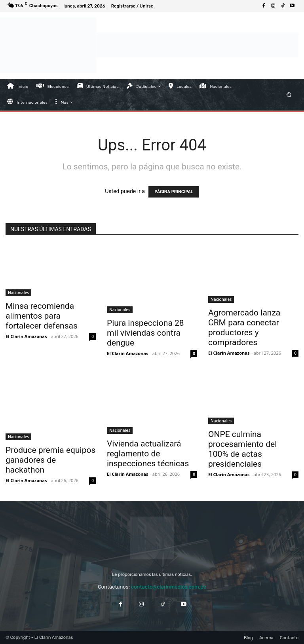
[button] (289, 94)
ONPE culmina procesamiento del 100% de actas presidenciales (242, 449)
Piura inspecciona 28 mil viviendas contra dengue (145, 333)
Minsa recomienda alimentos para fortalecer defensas (42, 316)
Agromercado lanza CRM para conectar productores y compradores (244, 328)
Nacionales (18, 293)
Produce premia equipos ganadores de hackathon (50, 460)
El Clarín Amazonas (26, 336)
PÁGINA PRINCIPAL (174, 192)
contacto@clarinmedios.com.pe (169, 587)
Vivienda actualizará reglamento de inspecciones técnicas (148, 454)
